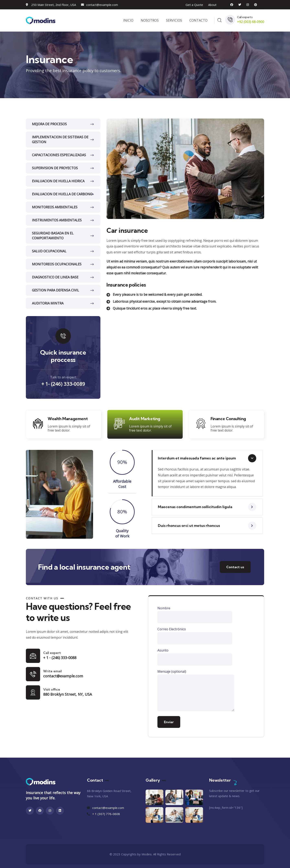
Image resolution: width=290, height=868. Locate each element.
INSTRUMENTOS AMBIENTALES (57, 220)
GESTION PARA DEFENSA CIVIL (55, 290)
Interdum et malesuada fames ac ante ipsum (197, 458)
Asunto (195, 657)
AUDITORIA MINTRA (48, 303)
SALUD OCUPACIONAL (49, 251)
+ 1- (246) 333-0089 (63, 384)
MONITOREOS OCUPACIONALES (57, 264)
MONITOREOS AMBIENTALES (55, 207)
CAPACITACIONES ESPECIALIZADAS (59, 155)
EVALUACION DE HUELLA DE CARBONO (62, 194)
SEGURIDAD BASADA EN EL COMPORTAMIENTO (53, 236)
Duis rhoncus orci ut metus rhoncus (189, 526)
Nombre (195, 615)
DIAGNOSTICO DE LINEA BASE (55, 277)
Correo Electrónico (195, 636)
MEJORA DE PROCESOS (49, 124)
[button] (207, 458)
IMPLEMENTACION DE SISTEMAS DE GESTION (60, 140)
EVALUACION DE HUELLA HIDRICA (58, 181)
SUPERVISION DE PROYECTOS (55, 168)
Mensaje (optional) (196, 691)
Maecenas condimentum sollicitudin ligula (195, 507)
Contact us (235, 567)
